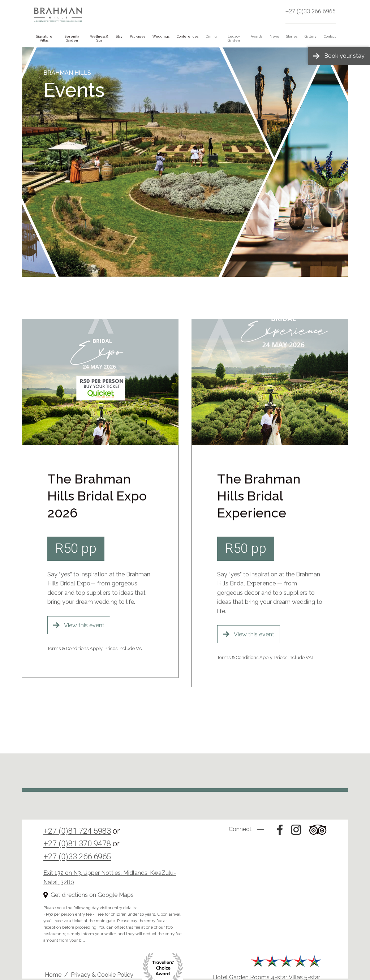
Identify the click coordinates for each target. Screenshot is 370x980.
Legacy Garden (234, 38)
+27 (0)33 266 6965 (311, 11)
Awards (257, 36)
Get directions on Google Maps (92, 895)
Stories (292, 36)
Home (53, 975)
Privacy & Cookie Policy (102, 975)
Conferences (188, 36)
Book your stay (344, 56)
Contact (330, 36)
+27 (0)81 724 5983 (77, 831)
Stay (119, 36)
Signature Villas (44, 38)
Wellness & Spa (99, 38)
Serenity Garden (72, 38)
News (274, 36)
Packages (137, 36)
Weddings (161, 36)
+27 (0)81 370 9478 (77, 843)
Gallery (311, 36)
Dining (211, 36)
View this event (84, 625)
